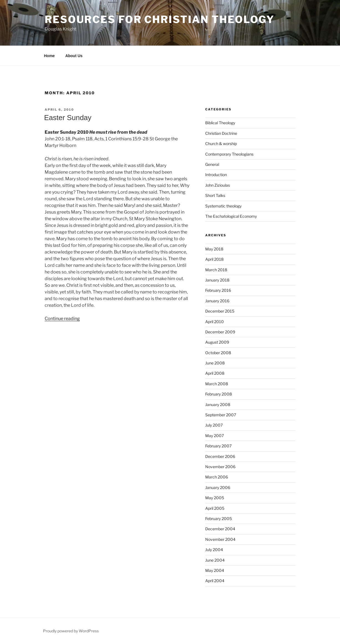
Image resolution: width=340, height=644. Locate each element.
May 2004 (215, 570)
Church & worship (221, 144)
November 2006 (220, 467)
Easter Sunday (68, 118)
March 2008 (217, 384)
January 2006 (218, 487)
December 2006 (220, 456)
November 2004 (220, 539)
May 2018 (214, 249)
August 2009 (217, 342)
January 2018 (217, 280)
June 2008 (215, 363)
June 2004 (215, 560)
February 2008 (219, 394)
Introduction (216, 175)
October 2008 (218, 353)
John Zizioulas (218, 185)
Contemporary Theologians (229, 154)
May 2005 (215, 498)
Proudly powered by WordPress (71, 631)
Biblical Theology (220, 123)
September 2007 (221, 415)
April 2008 (215, 373)
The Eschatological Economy (231, 216)
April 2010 (215, 322)
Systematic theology (223, 206)
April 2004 (215, 581)
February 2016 (218, 290)
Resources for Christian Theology (160, 19)
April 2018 (214, 259)
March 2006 (217, 477)
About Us (74, 56)
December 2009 (220, 332)
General (212, 164)
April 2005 (215, 508)
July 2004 (214, 550)
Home (50, 56)
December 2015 (220, 311)
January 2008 (218, 405)
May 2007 (215, 436)
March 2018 (216, 270)
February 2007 (218, 446)
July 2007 (214, 425)
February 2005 (219, 519)
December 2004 (220, 529)
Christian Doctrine (221, 133)
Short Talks (215, 195)
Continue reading (62, 319)
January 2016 (217, 301)
